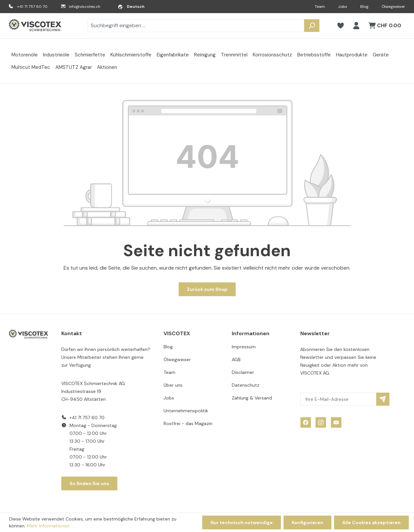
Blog (364, 7)
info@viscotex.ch (85, 7)
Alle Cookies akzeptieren (371, 522)
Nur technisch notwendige (242, 522)
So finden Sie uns (89, 483)
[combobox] (196, 26)
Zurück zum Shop (207, 289)
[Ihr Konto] (356, 26)
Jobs (343, 7)
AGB (236, 359)
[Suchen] (312, 26)
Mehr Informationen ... (50, 526)
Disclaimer (243, 372)
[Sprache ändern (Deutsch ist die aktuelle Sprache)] (131, 7)
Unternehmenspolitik (186, 411)
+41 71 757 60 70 (32, 7)
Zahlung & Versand (252, 398)
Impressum (244, 347)
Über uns (173, 385)
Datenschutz (246, 385)
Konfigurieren (307, 522)
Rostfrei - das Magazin (188, 423)
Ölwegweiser (393, 7)
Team (320, 7)
